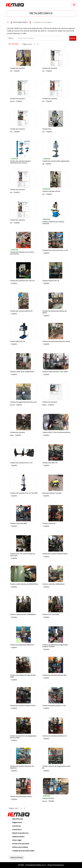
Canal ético (17, 830)
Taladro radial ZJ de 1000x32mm (22, 372)
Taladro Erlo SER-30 (50, 463)
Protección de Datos (21, 844)
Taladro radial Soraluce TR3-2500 (55, 372)
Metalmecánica (41, 13)
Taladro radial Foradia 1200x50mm (23, 614)
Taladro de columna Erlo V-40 (21, 463)
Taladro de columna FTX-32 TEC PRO (24, 493)
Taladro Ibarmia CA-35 (51, 281)
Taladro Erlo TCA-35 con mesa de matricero (22, 555)
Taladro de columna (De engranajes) (56, 161)
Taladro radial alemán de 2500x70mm (24, 584)
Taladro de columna (17, 68)
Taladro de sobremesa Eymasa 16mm (56, 341)
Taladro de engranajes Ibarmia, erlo (23, 402)
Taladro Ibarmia (48, 798)
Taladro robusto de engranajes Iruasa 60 (56, 767)
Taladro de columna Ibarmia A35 (54, 675)
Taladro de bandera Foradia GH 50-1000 (23, 676)
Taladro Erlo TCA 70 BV (51, 614)
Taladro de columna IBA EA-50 (21, 311)
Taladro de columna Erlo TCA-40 (22, 281)
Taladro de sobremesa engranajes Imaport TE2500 (55, 646)
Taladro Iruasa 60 (49, 523)
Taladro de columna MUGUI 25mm (55, 554)
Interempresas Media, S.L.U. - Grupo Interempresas (45, 865)
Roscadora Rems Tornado (52, 493)
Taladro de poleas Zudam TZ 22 (54, 706)
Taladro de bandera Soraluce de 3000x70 (22, 767)
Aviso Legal (17, 840)
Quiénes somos (18, 837)
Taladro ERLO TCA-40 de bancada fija (56, 432)
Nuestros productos (20, 833)
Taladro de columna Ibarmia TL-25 (55, 250)
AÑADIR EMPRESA (17, 858)
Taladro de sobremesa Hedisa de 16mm (54, 312)
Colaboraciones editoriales (23, 851)
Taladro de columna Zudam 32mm (23, 706)
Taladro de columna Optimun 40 (54, 736)
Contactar (17, 826)
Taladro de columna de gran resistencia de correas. (20, 162)
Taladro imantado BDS (18, 523)
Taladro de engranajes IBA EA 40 (22, 645)
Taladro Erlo (47, 129)
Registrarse (17, 823)
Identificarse (18, 819)
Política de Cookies (20, 847)
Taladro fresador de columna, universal (53, 223)
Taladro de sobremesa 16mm (21, 797)
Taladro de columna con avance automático (22, 253)
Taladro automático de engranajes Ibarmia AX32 (23, 737)
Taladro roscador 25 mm (51, 191)
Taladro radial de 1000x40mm (53, 584)
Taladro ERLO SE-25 (17, 341)
